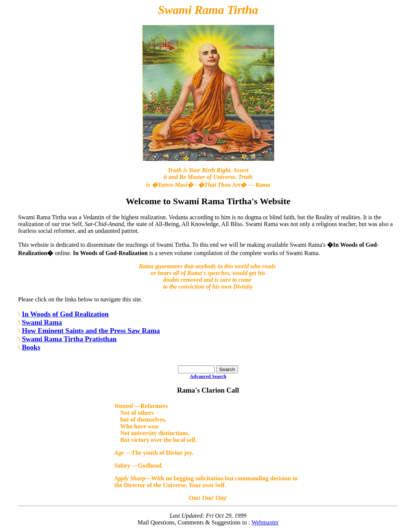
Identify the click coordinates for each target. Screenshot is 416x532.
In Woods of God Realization (65, 314)
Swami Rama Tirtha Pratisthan (69, 339)
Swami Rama (42, 322)
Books (31, 347)
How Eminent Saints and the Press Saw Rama (91, 331)
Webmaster (265, 522)
